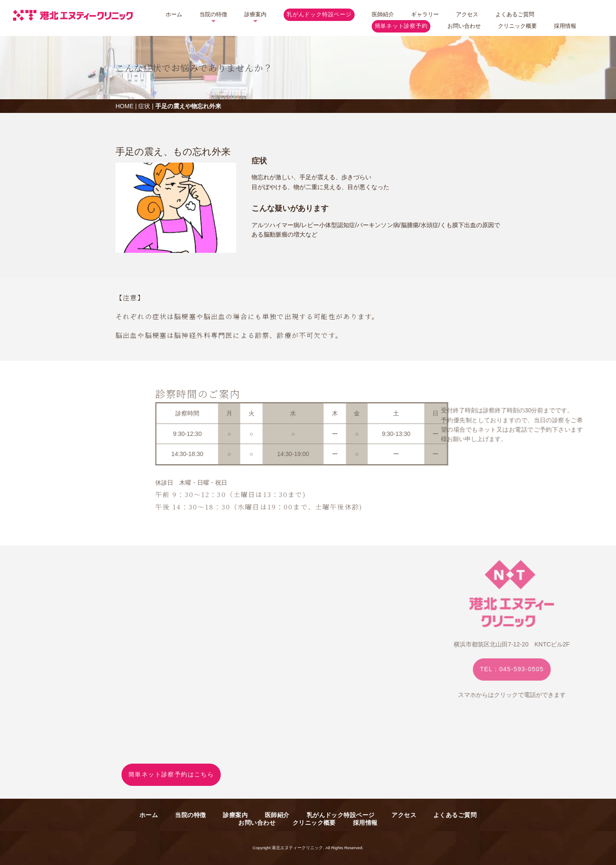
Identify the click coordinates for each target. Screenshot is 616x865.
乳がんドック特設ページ (319, 15)
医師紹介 (383, 14)
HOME (124, 106)
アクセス (467, 14)
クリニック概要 (517, 26)
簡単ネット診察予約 (401, 26)
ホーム (174, 14)
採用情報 (565, 26)
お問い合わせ (464, 26)
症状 (144, 106)
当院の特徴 (213, 14)
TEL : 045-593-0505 (563, 669)
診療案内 (255, 14)
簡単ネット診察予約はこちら (171, 774)
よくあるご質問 (515, 14)
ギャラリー (425, 14)
